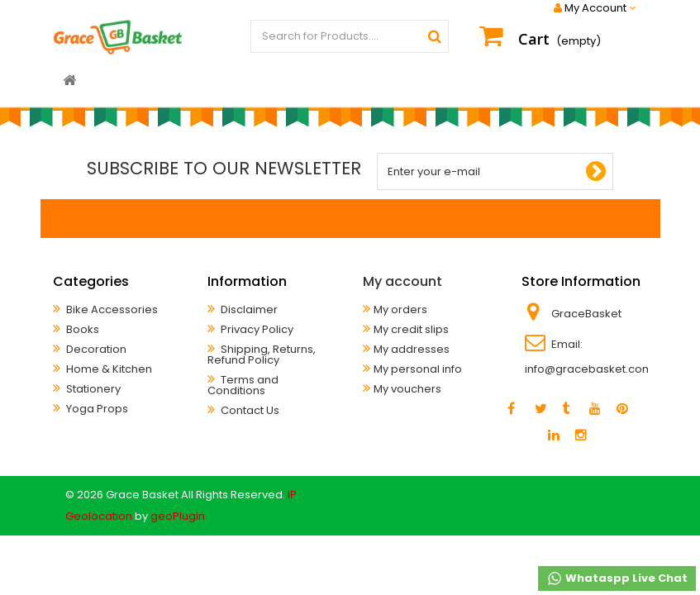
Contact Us (249, 410)
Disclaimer (248, 309)
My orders (400, 309)
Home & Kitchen (108, 369)
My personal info (418, 369)
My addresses (412, 349)
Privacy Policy (256, 329)
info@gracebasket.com (589, 369)
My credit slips (411, 329)
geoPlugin (178, 516)
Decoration (95, 349)
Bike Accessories (111, 309)
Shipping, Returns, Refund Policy (262, 355)
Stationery (92, 389)
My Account (595, 8)
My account (402, 281)
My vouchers (407, 389)
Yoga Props (96, 409)
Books (81, 329)
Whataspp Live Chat (617, 578)
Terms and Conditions (243, 385)
